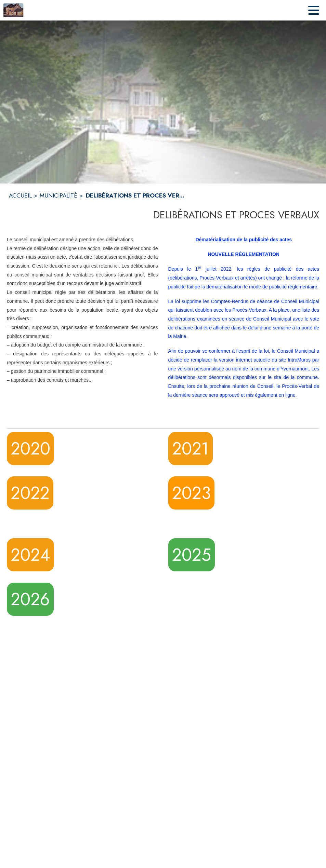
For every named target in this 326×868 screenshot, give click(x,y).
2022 (30, 493)
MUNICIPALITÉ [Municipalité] (58, 195)
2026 (30, 599)
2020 (30, 449)
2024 (30, 555)
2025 (192, 555)
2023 (191, 493)
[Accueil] (14, 10)
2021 (191, 449)
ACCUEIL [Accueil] (20, 195)
